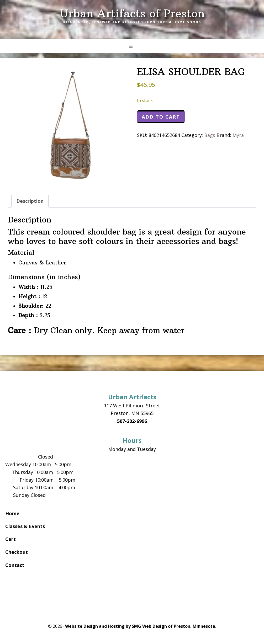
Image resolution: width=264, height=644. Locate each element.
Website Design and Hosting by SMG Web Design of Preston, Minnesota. (141, 626)
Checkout (17, 552)
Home (12, 513)
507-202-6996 (132, 421)
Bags (210, 135)
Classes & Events (25, 526)
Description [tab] (30, 201)
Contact (15, 565)
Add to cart (161, 117)
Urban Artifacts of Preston (132, 13)
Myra (238, 135)
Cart (10, 539)
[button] (132, 46)
